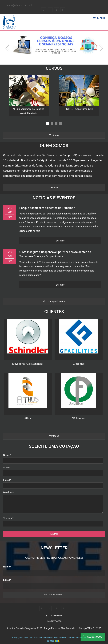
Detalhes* (8, 493)
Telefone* (8, 518)
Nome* (7, 455)
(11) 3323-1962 (54, 616)
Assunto (8, 468)
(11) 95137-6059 (53, 621)
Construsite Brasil (78, 638)
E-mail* (7, 480)
